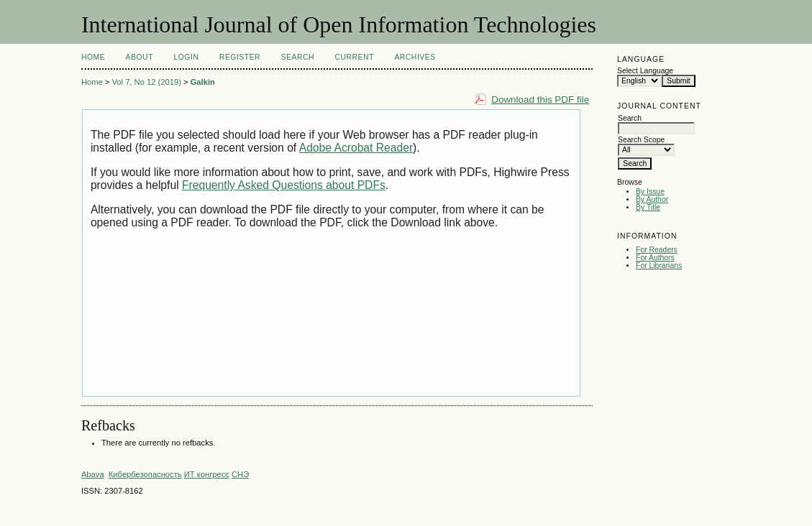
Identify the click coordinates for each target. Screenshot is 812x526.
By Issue (650, 192)
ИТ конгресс (207, 474)
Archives (415, 57)
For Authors (655, 258)
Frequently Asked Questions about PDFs (284, 185)
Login (186, 57)
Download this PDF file (540, 100)
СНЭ (240, 474)
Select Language (645, 71)
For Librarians (659, 266)
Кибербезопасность (145, 474)
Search (298, 57)
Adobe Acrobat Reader (356, 148)
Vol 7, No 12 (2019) (146, 82)
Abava (93, 474)
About (140, 57)
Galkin (203, 82)
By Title (648, 207)
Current (354, 57)
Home (93, 57)
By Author (652, 199)
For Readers (657, 250)
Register (240, 57)
